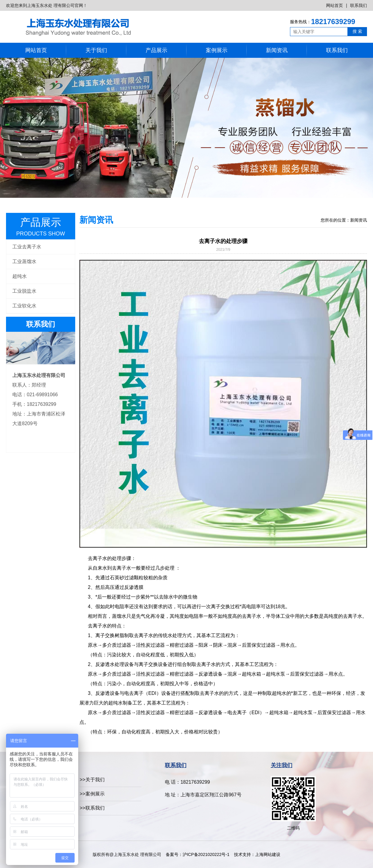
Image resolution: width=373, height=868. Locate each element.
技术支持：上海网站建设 (257, 854)
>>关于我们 (92, 780)
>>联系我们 (92, 808)
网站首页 (334, 5)
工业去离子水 (27, 247)
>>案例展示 (92, 794)
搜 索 (357, 31)
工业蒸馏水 (24, 261)
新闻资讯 (277, 50)
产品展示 (156, 50)
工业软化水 (24, 306)
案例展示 (217, 50)
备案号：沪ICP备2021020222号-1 (197, 854)
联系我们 (359, 5)
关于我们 (96, 50)
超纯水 (20, 276)
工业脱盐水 (24, 291)
